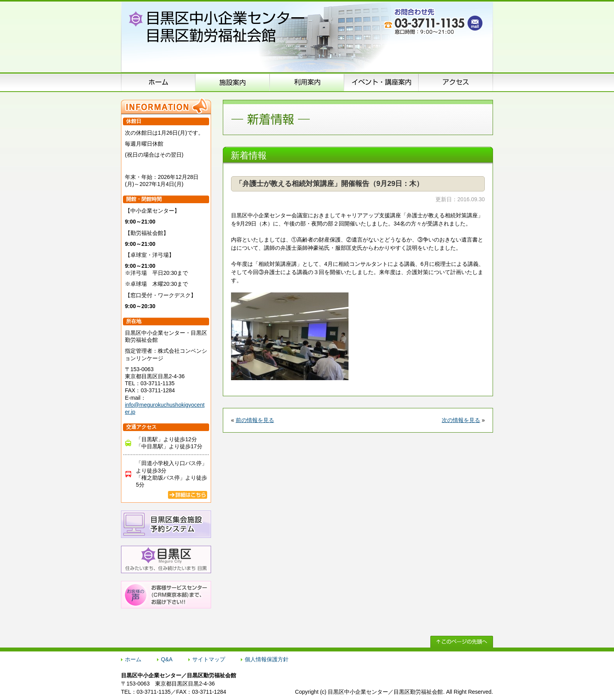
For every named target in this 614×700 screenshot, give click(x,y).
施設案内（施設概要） (233, 82)
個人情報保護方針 (267, 659)
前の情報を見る (255, 420)
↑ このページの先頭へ (462, 642)
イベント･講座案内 (381, 82)
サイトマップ (209, 659)
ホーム (158, 82)
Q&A (167, 659)
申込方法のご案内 (307, 82)
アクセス (456, 82)
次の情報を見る (461, 420)
